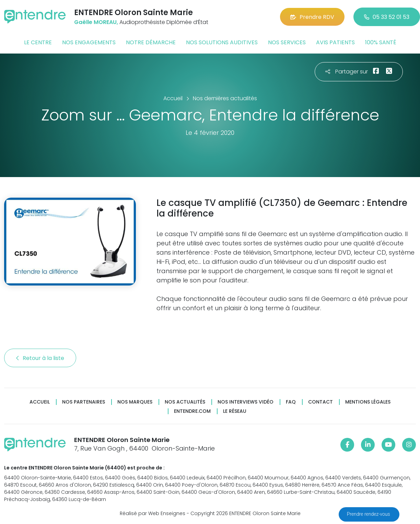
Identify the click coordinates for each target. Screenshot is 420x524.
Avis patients (335, 42)
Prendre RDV (312, 17)
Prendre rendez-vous (369, 514)
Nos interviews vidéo (246, 402)
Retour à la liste (40, 358)
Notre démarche (151, 42)
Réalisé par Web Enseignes (153, 513)
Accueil (40, 402)
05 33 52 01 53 (387, 17)
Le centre (38, 42)
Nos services (287, 42)
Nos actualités (185, 402)
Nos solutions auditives (222, 42)
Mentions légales (368, 402)
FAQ (291, 402)
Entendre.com (192, 411)
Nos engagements (89, 42)
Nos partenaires (84, 402)
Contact (320, 402)
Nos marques (135, 402)
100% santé (381, 42)
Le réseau (235, 411)
